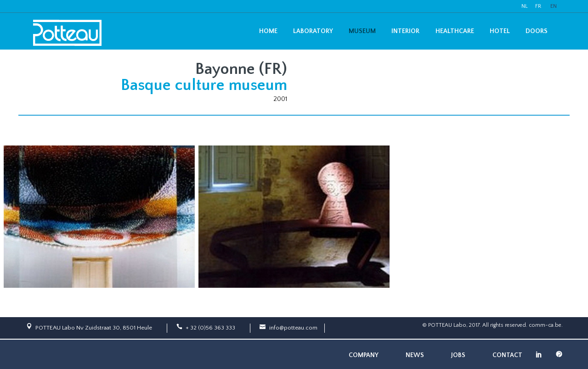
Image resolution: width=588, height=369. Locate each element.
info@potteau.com (293, 328)
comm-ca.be (545, 325)
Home (268, 31)
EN (554, 6)
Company (364, 355)
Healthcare (455, 31)
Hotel (500, 31)
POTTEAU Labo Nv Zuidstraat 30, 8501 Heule (94, 328)
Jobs (458, 355)
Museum (362, 31)
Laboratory (313, 31)
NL (525, 6)
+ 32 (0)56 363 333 (210, 328)
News (415, 355)
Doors (537, 31)
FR (538, 6)
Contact (507, 355)
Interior (405, 31)
